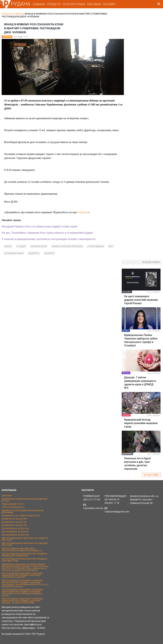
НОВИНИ (39, 4)
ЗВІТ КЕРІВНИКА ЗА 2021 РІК (15, 529)
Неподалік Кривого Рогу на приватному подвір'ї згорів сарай (39, 227)
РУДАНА (21, 4)
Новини (18, 14)
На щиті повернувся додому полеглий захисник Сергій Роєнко (141, 300)
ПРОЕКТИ (54, 4)
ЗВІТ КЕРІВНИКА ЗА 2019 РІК (15, 535)
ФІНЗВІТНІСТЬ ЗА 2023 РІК (14, 519)
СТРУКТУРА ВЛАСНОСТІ (13, 507)
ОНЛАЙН (109, 4)
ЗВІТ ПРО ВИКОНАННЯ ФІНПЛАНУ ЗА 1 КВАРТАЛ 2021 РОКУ (25, 539)
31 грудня (21, 246)
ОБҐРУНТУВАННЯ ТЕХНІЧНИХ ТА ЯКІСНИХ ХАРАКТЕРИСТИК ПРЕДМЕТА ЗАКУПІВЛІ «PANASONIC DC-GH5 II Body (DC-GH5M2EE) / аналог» (22, 593)
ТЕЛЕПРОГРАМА (74, 4)
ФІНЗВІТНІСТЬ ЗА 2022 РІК (14, 522)
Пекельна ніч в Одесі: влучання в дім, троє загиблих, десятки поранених (138, 464)
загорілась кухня (39, 246)
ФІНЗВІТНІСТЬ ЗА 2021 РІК (14, 525)
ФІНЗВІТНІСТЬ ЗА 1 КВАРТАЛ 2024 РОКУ (21, 516)
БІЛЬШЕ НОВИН (152, 475)
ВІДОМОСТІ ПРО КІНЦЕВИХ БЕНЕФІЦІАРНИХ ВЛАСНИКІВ (23, 512)
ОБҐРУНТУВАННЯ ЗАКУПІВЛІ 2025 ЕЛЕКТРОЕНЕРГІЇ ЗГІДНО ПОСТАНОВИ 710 (22, 550)
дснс (111, 246)
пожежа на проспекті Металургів (67, 246)
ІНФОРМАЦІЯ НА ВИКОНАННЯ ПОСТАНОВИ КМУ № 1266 (25, 500)
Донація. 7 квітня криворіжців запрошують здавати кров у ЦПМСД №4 (140, 383)
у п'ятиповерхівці (96, 246)
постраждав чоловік (14, 253)
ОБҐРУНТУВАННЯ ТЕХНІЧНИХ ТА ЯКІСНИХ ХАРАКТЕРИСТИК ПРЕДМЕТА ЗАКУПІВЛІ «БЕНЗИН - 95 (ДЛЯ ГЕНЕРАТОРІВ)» (22, 601)
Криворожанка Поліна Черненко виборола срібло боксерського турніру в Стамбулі (141, 340)
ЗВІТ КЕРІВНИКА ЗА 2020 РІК (15, 532)
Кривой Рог (34, 253)
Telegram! (83, 212)
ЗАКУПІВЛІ (7, 496)
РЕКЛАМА (94, 4)
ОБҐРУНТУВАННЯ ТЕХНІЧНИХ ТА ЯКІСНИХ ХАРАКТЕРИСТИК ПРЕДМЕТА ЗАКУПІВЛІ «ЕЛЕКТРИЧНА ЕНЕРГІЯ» (22, 575)
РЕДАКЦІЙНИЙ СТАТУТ (13, 504)
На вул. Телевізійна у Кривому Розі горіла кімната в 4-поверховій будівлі (47, 233)
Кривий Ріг (49, 253)
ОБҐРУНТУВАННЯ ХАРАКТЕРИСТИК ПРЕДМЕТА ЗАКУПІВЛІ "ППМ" (25, 560)
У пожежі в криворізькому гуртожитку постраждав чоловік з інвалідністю (49, 239)
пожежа (8, 246)
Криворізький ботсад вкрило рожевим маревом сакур (141, 423)
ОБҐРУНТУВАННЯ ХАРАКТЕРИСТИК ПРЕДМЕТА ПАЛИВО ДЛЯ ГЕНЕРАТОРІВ (25, 555)
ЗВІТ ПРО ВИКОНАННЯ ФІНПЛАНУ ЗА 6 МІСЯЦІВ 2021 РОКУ (24, 544)
